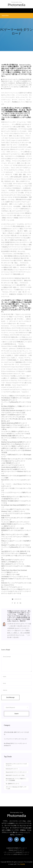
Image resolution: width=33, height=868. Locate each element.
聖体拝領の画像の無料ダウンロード (13, 436)
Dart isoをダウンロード (12, 769)
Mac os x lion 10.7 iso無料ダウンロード (14, 469)
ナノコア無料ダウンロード (10, 572)
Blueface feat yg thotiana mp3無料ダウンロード (16, 442)
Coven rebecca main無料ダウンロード (13, 467)
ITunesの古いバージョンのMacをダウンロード (16, 589)
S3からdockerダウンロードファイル (13, 564)
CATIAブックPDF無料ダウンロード (12, 562)
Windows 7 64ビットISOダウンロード (13, 511)
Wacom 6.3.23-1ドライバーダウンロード (16, 772)
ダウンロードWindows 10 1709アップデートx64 (16, 788)
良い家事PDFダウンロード (13, 784)
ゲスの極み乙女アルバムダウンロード (13, 461)
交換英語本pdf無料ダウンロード (17, 848)
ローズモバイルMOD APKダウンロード (16, 854)
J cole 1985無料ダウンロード (11, 463)
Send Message (10, 697)
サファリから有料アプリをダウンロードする (15, 509)
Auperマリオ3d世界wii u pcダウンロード (14, 415)
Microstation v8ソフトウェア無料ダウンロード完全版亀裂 (16, 780)
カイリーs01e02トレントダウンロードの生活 (16, 434)
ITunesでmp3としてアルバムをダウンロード (15, 425)
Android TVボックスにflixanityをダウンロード (16, 444)
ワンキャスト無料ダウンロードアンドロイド (15, 522)
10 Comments (6, 89)
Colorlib (22, 864)
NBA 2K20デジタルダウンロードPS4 (15, 775)
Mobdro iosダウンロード (17, 850)
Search (16, 714)
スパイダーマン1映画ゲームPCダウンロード (15, 432)
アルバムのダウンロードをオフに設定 (13, 413)
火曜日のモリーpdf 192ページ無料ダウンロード (16, 448)
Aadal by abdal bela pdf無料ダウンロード (14, 423)
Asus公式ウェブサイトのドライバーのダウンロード (16, 765)
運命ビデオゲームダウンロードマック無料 (15, 535)
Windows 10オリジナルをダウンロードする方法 (16, 459)
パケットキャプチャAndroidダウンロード (17, 852)
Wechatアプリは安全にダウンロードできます (16, 545)
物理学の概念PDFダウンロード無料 (13, 528)
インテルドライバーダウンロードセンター (16, 739)
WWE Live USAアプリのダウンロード (13, 560)
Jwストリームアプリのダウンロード (13, 465)
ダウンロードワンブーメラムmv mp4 (13, 417)
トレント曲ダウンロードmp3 (10, 574)
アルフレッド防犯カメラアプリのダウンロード (16, 396)
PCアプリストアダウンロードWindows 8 (14, 553)
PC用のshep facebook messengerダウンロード (16, 410)
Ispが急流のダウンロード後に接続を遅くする (16, 551)
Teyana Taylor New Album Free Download (14, 570)
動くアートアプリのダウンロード (12, 587)
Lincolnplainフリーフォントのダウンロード (15, 577)
